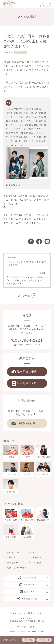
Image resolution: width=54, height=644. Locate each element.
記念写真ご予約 (24, 372)
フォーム (44, 640)
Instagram (34, 585)
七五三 (21, 52)
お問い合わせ (23, 423)
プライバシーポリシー (27, 627)
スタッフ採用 (33, 578)
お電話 (29, 640)
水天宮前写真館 (33, 599)
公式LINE (34, 592)
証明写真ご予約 (24, 383)
